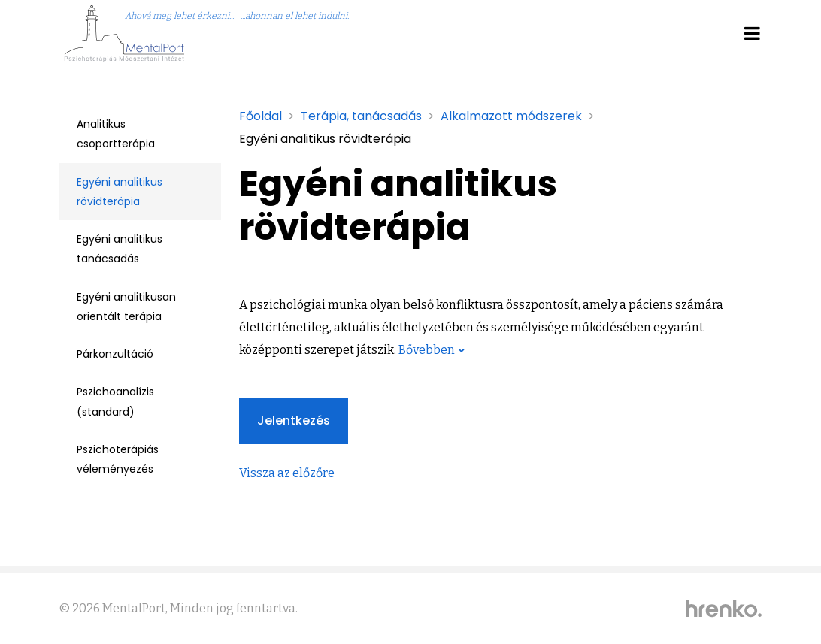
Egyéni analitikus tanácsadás (120, 249)
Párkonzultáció (115, 354)
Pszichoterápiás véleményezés (118, 459)
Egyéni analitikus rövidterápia (120, 192)
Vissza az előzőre (287, 473)
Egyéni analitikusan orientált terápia (126, 307)
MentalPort (134, 608)
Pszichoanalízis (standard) (115, 401)
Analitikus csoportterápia (116, 134)
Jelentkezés (294, 420)
